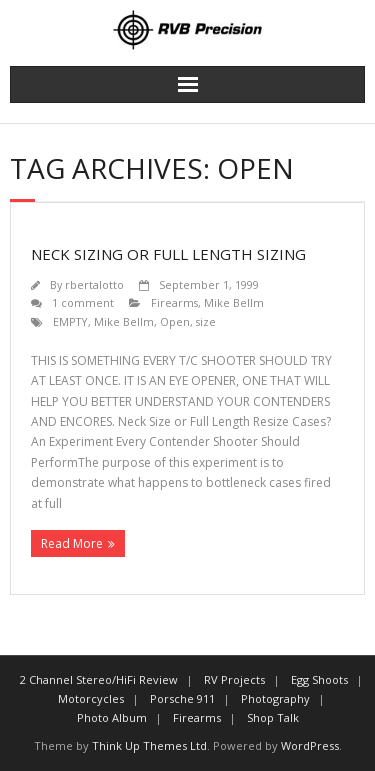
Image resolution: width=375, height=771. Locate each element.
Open (175, 321)
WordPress (310, 745)
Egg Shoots (319, 679)
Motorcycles (91, 698)
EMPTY (70, 321)
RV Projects (234, 679)
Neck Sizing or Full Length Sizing (168, 254)
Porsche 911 (182, 698)
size (206, 321)
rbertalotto (94, 284)
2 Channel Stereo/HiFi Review (99, 679)
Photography (275, 698)
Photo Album (112, 717)
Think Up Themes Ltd (149, 745)
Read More (72, 543)
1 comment (83, 302)
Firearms (174, 302)
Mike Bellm (234, 302)
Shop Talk (273, 717)
